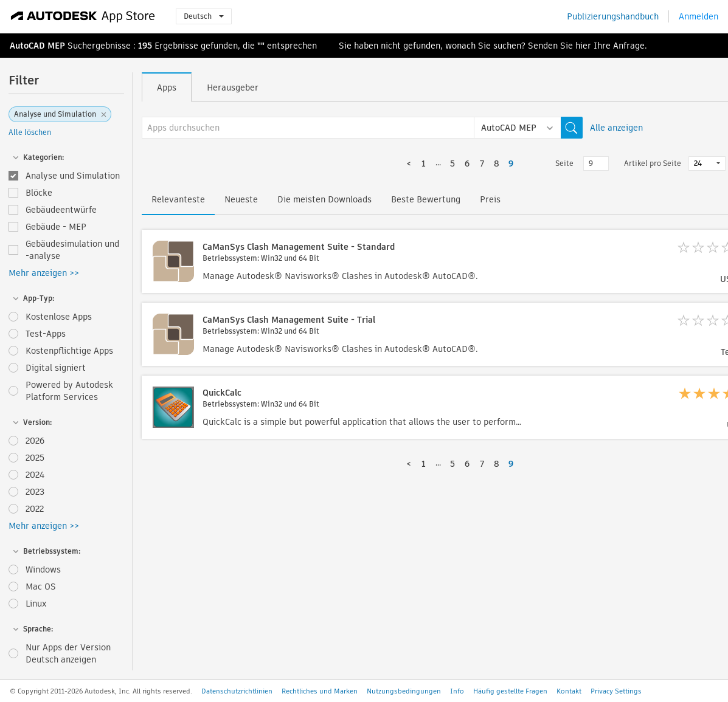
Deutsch (204, 16)
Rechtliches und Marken (320, 691)
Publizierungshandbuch (613, 16)
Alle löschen (30, 132)
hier (583, 46)
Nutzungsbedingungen (404, 691)
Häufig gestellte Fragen (510, 691)
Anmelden (699, 16)
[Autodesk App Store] (83, 16)
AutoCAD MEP (37, 46)
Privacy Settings (616, 691)
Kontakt (569, 691)
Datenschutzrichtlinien (237, 691)
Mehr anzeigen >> (44, 273)
